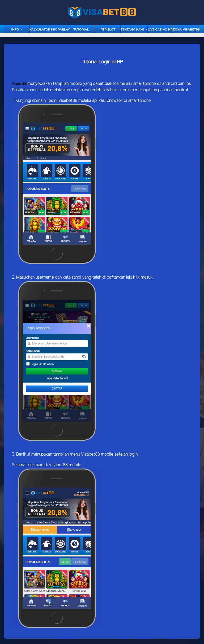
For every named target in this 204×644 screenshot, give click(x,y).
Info (16, 29)
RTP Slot (108, 29)
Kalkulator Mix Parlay (50, 29)
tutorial (81, 29)
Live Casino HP (160, 29)
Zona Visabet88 (186, 29)
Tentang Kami (133, 29)
